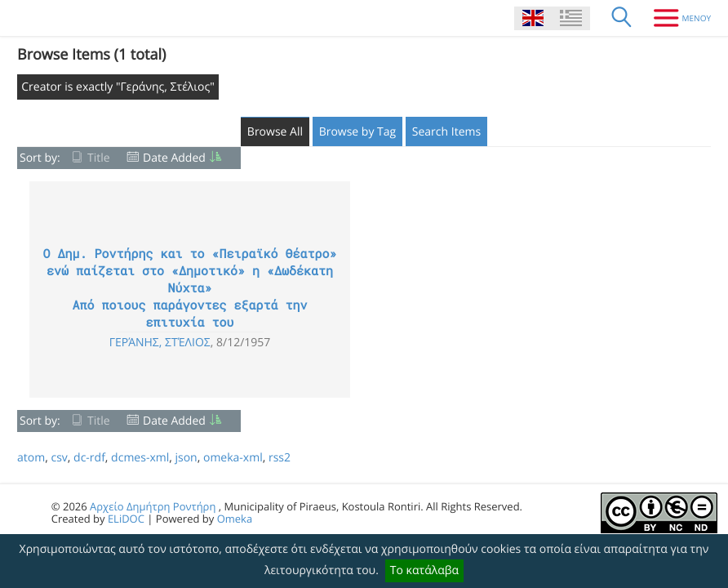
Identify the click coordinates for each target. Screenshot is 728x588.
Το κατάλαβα (424, 570)
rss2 (280, 458)
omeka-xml (233, 458)
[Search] (622, 18)
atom (31, 458)
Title (99, 158)
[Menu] (676, 18)
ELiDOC (126, 519)
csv (59, 458)
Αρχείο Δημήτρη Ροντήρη (153, 506)
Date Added (174, 158)
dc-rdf (89, 458)
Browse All (275, 132)
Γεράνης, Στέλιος (160, 343)
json (186, 458)
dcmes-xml (140, 458)
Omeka (235, 519)
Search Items (446, 132)
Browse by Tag (358, 132)
